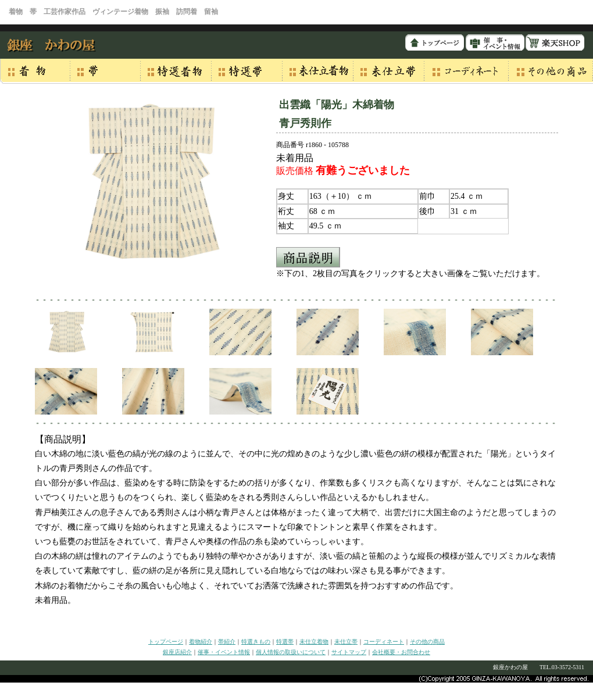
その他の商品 (427, 642)
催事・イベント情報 (224, 652)
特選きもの (256, 642)
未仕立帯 (346, 642)
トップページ (166, 642)
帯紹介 (227, 642)
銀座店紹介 (177, 652)
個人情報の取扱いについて (291, 652)
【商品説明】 (63, 439)
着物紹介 (201, 642)
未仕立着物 (314, 642)
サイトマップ (349, 652)
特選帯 (285, 642)
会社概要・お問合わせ (401, 652)
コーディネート (384, 642)
